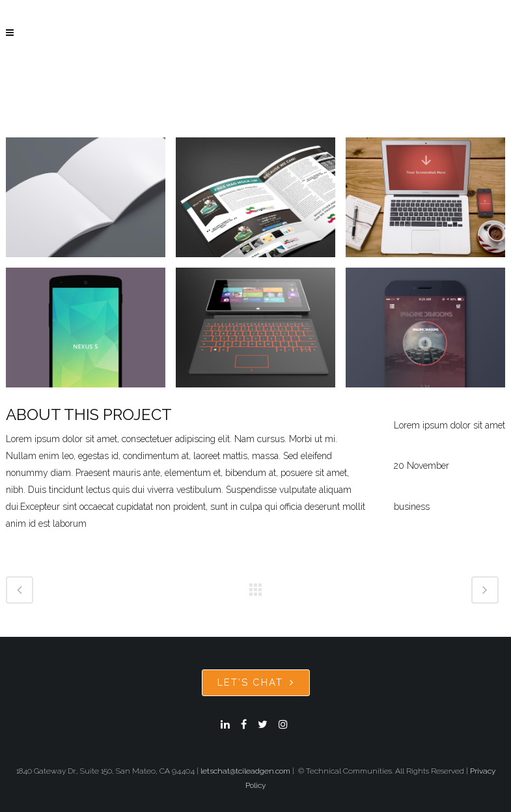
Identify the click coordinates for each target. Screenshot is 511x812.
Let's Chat (256, 682)
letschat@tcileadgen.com (245, 771)
